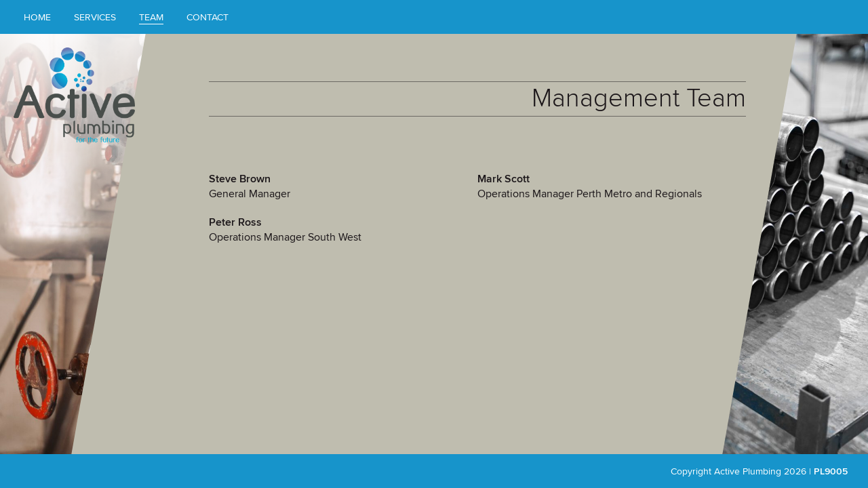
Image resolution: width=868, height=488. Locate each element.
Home (37, 17)
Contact (208, 17)
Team (151, 17)
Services (95, 17)
